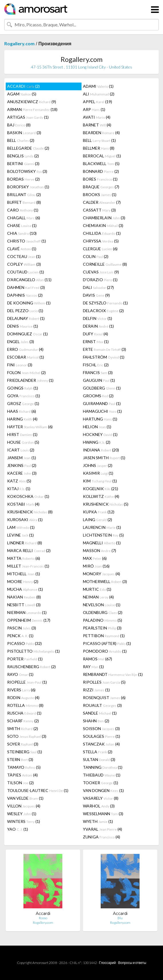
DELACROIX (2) (103, 311)
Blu (120, 918)
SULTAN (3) (99, 759)
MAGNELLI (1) (102, 543)
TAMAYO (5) (24, 767)
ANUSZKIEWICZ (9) (32, 102)
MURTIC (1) (97, 589)
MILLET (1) (28, 566)
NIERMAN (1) (27, 612)
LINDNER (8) (25, 543)
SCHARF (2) (23, 721)
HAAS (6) (22, 411)
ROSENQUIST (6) (104, 698)
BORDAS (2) (23, 179)
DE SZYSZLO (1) (105, 303)
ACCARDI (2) (23, 86)
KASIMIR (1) (98, 473)
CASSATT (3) (99, 210)
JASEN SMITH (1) (104, 458)
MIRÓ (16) (96, 566)
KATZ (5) (19, 481)
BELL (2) (21, 140)
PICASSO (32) (24, 643)
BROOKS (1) (100, 194)
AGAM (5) (22, 94)
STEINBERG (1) (25, 752)
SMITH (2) (23, 728)
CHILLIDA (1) (102, 233)
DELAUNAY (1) (26, 318)
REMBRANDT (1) (113, 674)
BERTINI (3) (23, 164)
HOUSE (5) (23, 442)
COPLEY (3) (24, 264)
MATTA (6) (24, 558)
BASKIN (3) (24, 133)
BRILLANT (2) (24, 194)
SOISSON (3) (101, 728)
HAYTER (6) (30, 427)
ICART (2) (21, 450)
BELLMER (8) (99, 148)
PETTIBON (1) (104, 636)
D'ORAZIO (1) (100, 280)
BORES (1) (100, 179)
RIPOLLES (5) (104, 682)
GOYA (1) (24, 396)
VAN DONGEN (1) (103, 790)
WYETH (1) (98, 821)
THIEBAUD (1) (102, 775)
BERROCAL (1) (102, 156)
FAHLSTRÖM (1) (104, 357)
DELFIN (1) (98, 318)
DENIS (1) (23, 326)
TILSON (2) (20, 783)
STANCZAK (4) (101, 744)
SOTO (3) (27, 736)
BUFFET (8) (24, 202)
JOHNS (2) (98, 465)
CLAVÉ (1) (22, 249)
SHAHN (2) (96, 721)
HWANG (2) (97, 442)
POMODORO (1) (105, 651)
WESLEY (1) (22, 814)
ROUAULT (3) (102, 705)
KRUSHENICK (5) (106, 504)
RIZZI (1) (96, 690)
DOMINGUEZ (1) (27, 334)
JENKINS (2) (22, 465)
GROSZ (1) (23, 403)
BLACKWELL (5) (101, 164)
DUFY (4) (96, 334)
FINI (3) (20, 365)
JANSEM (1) (22, 458)
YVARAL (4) (103, 829)
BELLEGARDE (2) (28, 148)
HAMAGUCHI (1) (102, 411)
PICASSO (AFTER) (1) (107, 643)
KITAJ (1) (19, 489)
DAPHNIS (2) (25, 295)
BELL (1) (99, 140)
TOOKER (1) (101, 783)
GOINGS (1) (23, 388)
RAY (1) (93, 667)
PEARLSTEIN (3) (102, 628)
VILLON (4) (24, 806)
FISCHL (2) (96, 365)
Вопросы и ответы (132, 963)
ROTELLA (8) (25, 705)
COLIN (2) (96, 256)
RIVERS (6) (21, 690)
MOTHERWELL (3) (105, 581)
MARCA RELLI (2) (29, 550)
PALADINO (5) (103, 620)
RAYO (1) (20, 674)
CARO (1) (23, 210)
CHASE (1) (22, 225)
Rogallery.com (19, 43)
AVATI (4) (97, 117)
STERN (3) (20, 759)
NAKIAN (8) (24, 597)
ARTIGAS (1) (28, 117)
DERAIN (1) (98, 326)
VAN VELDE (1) (25, 798)
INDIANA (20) (101, 450)
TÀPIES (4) (22, 775)
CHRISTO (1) (27, 241)
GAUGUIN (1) (99, 380)
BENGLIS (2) (23, 156)
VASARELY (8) (101, 798)
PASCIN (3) (22, 628)
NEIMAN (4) (98, 597)
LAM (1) (21, 527)
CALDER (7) (102, 202)
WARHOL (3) (99, 806)
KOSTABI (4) (23, 504)
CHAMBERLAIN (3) (104, 218)
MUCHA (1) (25, 589)
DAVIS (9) (96, 295)
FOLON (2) (26, 372)
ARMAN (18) (32, 109)
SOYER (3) (23, 744)
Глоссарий (108, 963)
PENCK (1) (20, 636)
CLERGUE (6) (100, 249)
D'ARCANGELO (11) (29, 280)
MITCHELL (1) (24, 574)
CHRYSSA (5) (101, 241)
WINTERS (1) (24, 821)
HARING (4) (22, 419)
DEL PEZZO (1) (25, 311)
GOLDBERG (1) (102, 388)
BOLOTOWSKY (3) (27, 171)
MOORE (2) (23, 581)
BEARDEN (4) (101, 133)
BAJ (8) (19, 125)
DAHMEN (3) (26, 287)
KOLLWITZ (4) (101, 496)
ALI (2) (99, 94)
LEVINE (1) (20, 535)
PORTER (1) (25, 659)
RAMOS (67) (98, 659)
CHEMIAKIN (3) (103, 225)
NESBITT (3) (24, 605)
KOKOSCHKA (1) (28, 496)
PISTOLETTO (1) (33, 651)
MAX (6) (95, 558)
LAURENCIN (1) (102, 527)
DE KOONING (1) (29, 303)
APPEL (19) (98, 102)
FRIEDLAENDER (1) (30, 380)
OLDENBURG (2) (103, 612)
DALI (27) (98, 287)
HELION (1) (97, 427)
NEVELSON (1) (102, 605)
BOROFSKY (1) (28, 187)
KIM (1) (100, 481)
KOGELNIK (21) (101, 489)
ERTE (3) (105, 349)
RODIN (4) (23, 698)
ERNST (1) (96, 342)
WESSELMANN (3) (103, 814)
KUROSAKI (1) (25, 520)
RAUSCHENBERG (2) (31, 667)
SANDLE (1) (100, 713)
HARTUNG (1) (100, 419)
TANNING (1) (103, 767)
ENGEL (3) (21, 342)
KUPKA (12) (99, 512)
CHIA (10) (22, 233)
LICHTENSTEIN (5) (103, 535)
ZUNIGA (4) (102, 837)
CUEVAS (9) (101, 272)
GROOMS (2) (98, 396)
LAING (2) (98, 520)
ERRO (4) (25, 349)
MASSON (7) (100, 550)
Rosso (43, 918)
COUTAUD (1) (26, 272)
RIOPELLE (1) (27, 682)
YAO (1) (18, 829)
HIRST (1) (22, 434)
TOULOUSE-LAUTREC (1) (38, 790)
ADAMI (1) (98, 86)
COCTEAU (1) (24, 256)
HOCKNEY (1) (100, 434)
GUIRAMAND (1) (102, 403)
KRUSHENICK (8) (30, 512)
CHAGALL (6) (24, 218)
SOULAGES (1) (102, 736)
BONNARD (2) (101, 171)
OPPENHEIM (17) (29, 620)
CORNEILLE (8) (105, 264)
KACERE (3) (22, 473)
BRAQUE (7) (101, 187)
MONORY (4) (102, 574)
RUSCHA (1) (24, 713)
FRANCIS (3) (98, 372)
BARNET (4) (97, 125)
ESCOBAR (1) (26, 357)
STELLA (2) (98, 752)
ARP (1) (94, 109)
